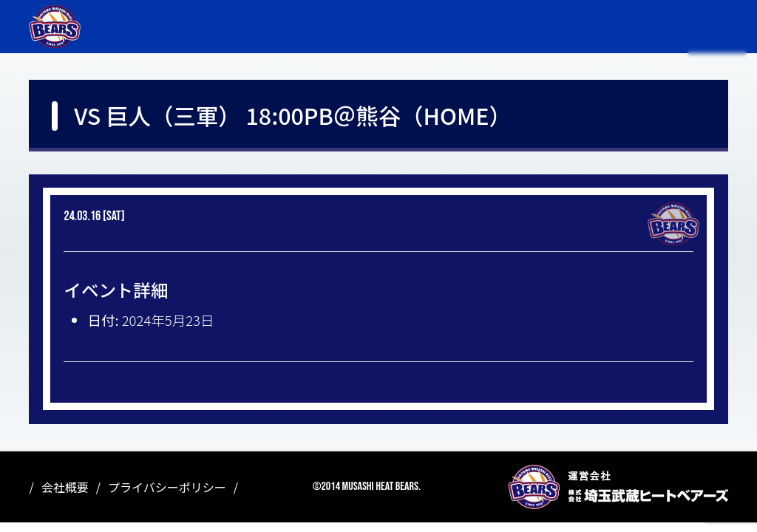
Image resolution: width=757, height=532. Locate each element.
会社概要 (65, 487)
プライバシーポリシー (167, 487)
